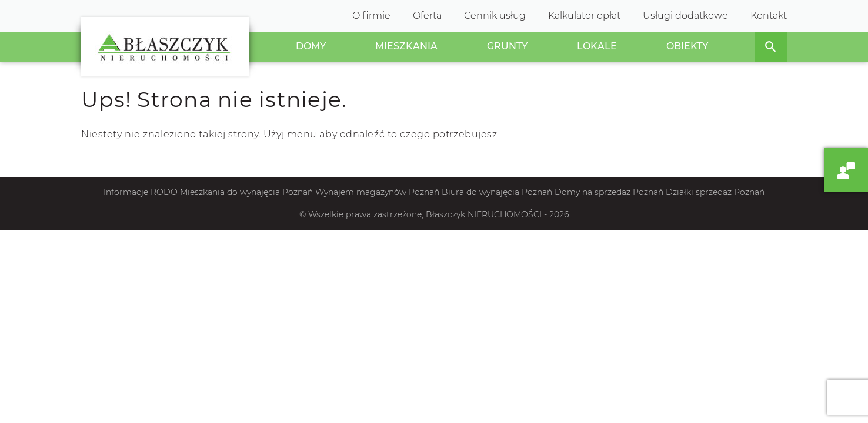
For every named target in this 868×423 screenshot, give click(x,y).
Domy (311, 46)
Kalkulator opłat (584, 16)
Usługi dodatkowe (685, 16)
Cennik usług (495, 16)
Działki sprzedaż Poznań (715, 192)
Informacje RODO (141, 192)
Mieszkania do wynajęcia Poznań (246, 192)
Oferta (427, 16)
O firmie (371, 16)
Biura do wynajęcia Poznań (497, 192)
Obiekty (687, 46)
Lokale (597, 46)
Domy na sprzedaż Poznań (609, 192)
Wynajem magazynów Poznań (377, 192)
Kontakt (769, 16)
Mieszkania (406, 46)
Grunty (507, 46)
